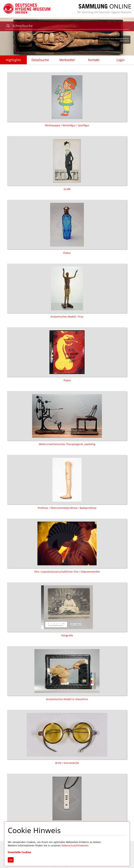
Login (121, 60)
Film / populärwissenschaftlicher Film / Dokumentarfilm (67, 546)
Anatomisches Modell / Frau (67, 291)
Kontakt (94, 60)
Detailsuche (40, 60)
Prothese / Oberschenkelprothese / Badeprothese (67, 482)
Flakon (67, 227)
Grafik (67, 163)
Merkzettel (67, 60)
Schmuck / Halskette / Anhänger (67, 801)
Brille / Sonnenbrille (67, 737)
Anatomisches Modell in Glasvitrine (67, 673)
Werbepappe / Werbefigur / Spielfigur (67, 100)
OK (11, 860)
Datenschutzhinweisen (75, 845)
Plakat (67, 355)
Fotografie (67, 610)
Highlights (13, 60)
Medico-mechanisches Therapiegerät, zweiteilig (67, 418)
